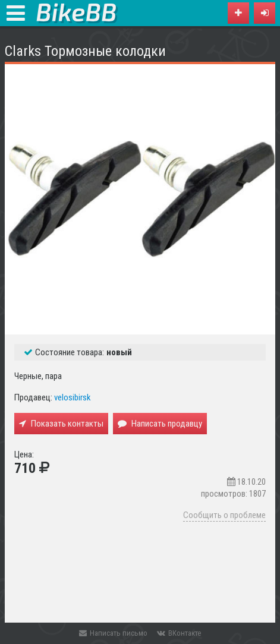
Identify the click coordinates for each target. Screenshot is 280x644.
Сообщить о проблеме (224, 515)
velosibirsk (73, 397)
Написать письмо (113, 633)
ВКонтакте (179, 633)
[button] (265, 13)
